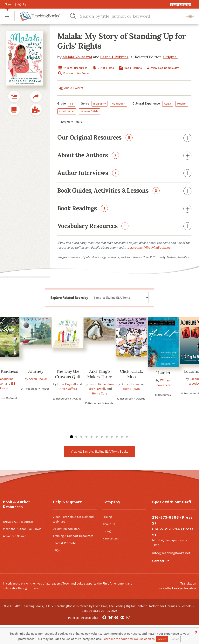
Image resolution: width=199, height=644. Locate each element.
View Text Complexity (162, 68)
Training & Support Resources (73, 536)
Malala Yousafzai (77, 57)
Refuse (175, 639)
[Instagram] (128, 618)
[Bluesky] (110, 618)
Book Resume (130, 68)
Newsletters (111, 538)
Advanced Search (15, 536)
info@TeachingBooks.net (171, 553)
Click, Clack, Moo (131, 374)
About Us (109, 524)
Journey (36, 371)
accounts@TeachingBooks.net (151, 247)
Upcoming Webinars (66, 529)
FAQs (56, 550)
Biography (100, 104)
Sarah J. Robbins (114, 57)
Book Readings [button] (124, 209)
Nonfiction (119, 104)
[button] (7, 16)
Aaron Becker (38, 379)
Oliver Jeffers (68, 389)
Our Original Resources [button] (124, 138)
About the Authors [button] (124, 156)
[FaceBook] (104, 618)
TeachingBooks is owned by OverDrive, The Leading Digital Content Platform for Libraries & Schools (123, 606)
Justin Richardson (101, 384)
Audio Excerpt (70, 88)
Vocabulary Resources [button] (124, 227)
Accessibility (90, 618)
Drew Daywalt (67, 384)
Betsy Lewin (131, 389)
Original (170, 57)
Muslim (182, 104)
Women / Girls (89, 111)
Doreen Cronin (131, 384)
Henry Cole (99, 393)
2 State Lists (103, 68)
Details (70, 122)
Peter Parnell (96, 389)
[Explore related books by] (119, 298)
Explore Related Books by (69, 298)
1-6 (72, 104)
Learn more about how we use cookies (129, 639)
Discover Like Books (73, 73)
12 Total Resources (72, 68)
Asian (168, 104)
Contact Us (161, 561)
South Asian (67, 111)
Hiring (106, 531)
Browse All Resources (18, 522)
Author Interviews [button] (124, 174)
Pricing (107, 517)
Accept (162, 639)
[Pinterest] (116, 618)
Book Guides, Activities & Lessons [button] (124, 191)
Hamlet (163, 373)
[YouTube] (122, 618)
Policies (73, 618)
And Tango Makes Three (99, 374)
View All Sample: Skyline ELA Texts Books (99, 452)
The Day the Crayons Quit (68, 374)
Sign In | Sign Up (16, 4)
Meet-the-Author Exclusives (22, 529)
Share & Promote (64, 543)
